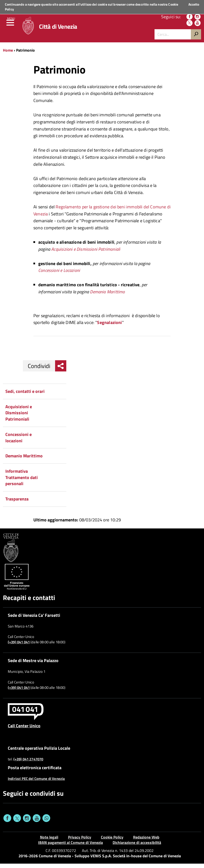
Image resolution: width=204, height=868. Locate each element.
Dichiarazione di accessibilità (137, 847)
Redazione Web (146, 841)
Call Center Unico (24, 730)
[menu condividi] (61, 370)
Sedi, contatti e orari (25, 396)
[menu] (11, 27)
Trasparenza (17, 503)
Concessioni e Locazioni (59, 275)
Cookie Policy (112, 841)
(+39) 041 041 (19, 646)
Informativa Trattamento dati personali (22, 482)
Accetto (194, 4)
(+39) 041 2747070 (28, 764)
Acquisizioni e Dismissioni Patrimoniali (86, 254)
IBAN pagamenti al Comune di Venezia (70, 847)
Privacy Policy (80, 841)
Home (8, 55)
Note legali (49, 841)
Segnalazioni (109, 327)
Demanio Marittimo (107, 296)
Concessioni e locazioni (19, 442)
